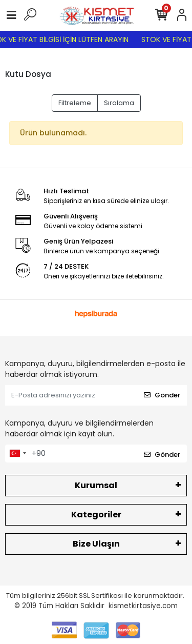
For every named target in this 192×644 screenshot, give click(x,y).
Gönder (162, 395)
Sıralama (119, 103)
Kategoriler (96, 515)
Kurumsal (96, 485)
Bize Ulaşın (96, 544)
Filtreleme (75, 103)
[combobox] (17, 454)
